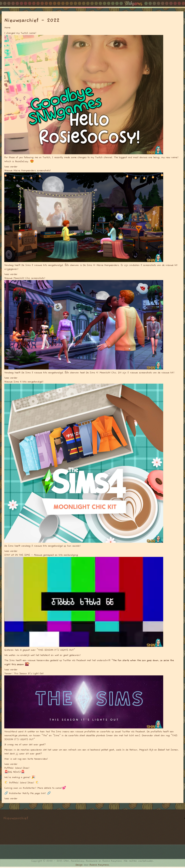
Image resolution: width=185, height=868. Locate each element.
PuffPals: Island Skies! (17, 768)
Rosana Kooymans (99, 865)
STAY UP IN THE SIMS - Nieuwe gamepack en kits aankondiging (41, 555)
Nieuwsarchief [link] (16, 818)
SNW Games (136, 4)
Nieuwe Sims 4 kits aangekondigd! (24, 382)
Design (79, 865)
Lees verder (11, 167)
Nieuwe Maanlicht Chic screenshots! (25, 278)
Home (7, 28)
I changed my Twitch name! (20, 33)
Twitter (67, 660)
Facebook (81, 660)
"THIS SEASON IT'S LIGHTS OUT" (56, 650)
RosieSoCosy (22, 161)
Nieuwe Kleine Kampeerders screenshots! (28, 171)
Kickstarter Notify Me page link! (28, 793)
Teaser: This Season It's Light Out (24, 673)
